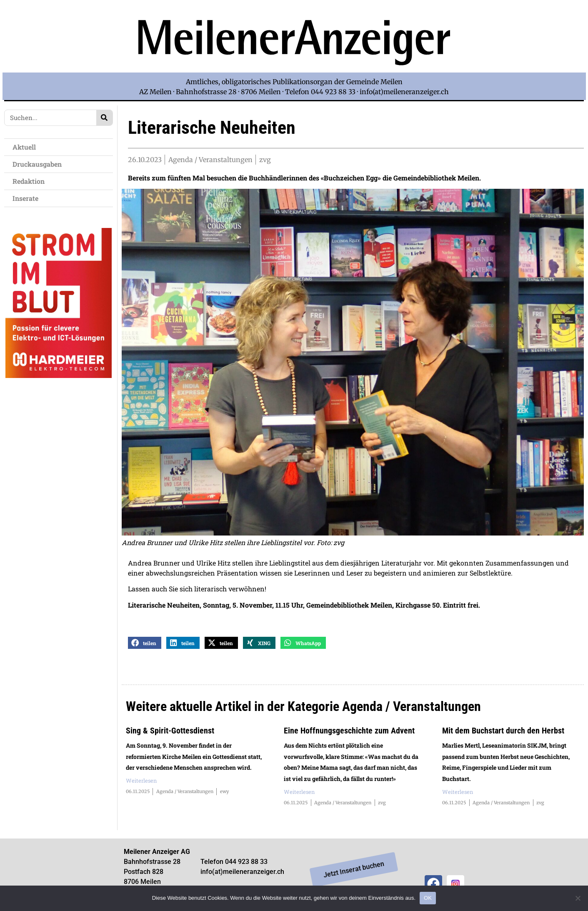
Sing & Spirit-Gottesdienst (170, 732)
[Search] (104, 118)
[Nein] (578, 898)
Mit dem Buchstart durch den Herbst (503, 732)
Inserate (28, 198)
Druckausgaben (37, 164)
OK (428, 898)
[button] (145, 644)
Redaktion (31, 181)
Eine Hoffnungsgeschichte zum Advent (349, 732)
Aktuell (26, 147)
